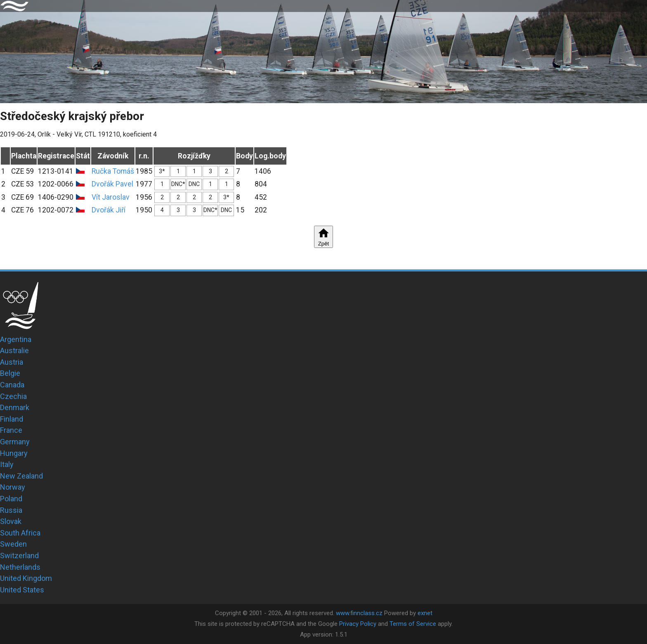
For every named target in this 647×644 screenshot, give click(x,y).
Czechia (13, 396)
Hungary (14, 453)
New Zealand (21, 476)
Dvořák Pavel (112, 184)
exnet (425, 613)
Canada (12, 385)
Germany (15, 442)
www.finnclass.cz (359, 613)
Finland (12, 419)
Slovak (11, 521)
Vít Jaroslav (111, 197)
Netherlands (20, 567)
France (11, 430)
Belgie (10, 373)
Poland (11, 499)
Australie (14, 350)
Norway (13, 487)
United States (22, 590)
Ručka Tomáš (113, 171)
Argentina (16, 339)
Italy (7, 464)
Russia (11, 510)
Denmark (15, 407)
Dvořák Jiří (109, 210)
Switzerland (19, 556)
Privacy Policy (358, 624)
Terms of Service (413, 624)
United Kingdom (26, 578)
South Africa (20, 533)
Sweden (13, 544)
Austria (12, 362)
